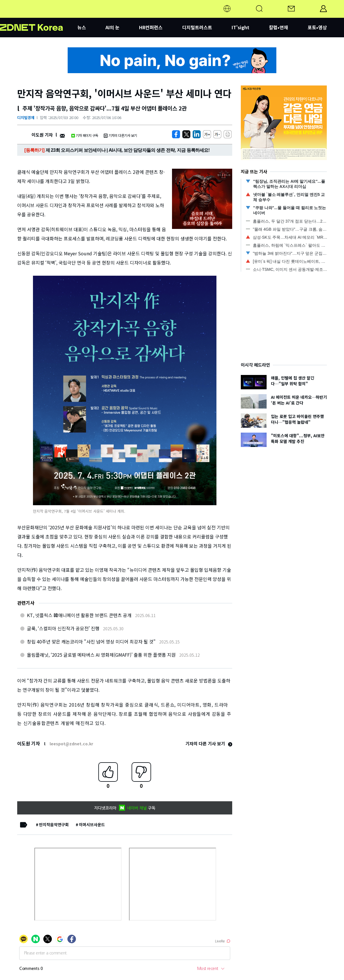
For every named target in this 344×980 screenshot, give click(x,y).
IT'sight (241, 27)
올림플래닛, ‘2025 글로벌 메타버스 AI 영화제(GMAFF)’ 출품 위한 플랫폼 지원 (101, 655)
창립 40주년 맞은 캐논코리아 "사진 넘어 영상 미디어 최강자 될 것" (91, 641)
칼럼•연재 (278, 27)
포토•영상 (317, 27)
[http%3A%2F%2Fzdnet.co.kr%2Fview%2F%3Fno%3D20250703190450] (197, 134)
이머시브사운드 (92, 825)
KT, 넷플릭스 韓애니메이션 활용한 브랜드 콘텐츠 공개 (79, 615)
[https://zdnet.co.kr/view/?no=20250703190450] (176, 134)
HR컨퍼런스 (151, 27)
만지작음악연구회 (54, 825)
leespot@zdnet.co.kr (71, 744)
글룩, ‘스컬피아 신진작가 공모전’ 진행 (63, 628)
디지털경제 (26, 117)
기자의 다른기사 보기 (120, 135)
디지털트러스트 (197, 27)
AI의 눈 (113, 27)
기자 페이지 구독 (85, 135)
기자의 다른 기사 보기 (209, 743)
